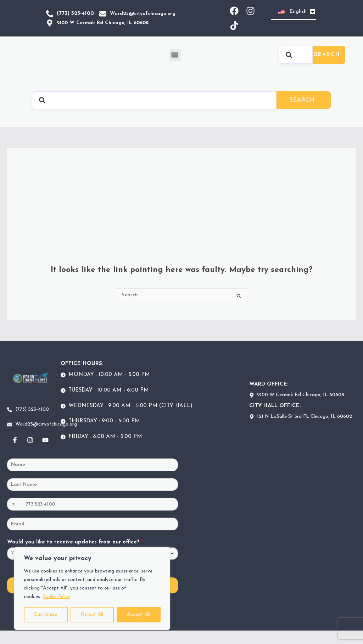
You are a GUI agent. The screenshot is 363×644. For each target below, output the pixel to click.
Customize (46, 614)
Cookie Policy (58, 597)
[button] (175, 61)
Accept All (139, 614)
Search (327, 61)
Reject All (92, 614)
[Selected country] (12, 516)
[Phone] (93, 516)
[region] (92, 588)
